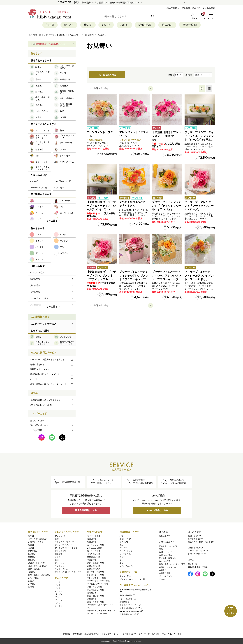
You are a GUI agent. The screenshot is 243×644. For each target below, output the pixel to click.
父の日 (31, 545)
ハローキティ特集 (95, 587)
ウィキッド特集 (94, 536)
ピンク (58, 585)
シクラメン (124, 542)
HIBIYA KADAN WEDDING (132, 611)
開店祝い (32, 560)
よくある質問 (209, 8)
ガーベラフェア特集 (96, 545)
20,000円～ (59, 188)
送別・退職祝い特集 (96, 563)
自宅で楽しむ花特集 (96, 572)
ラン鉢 (58, 557)
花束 (57, 539)
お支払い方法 (165, 561)
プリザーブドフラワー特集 (98, 581)
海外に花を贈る (52, 364)
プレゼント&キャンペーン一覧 (132, 579)
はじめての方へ (172, 8)
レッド (58, 582)
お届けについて (166, 552)
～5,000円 (34, 181)
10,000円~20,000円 (38, 188)
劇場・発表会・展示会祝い (39, 575)
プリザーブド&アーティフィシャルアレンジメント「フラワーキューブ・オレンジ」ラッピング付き (166, 279)
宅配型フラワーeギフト (41, 369)
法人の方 (167, 25)
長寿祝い (32, 572)
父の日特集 (92, 542)
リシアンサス (125, 554)
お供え (124, 25)
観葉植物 (59, 554)
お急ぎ (106, 25)
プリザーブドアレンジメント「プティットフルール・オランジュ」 (166, 206)
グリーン (59, 600)
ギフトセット (60, 566)
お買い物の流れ (166, 555)
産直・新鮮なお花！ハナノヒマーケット (52, 384)
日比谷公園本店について (131, 608)
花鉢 (57, 560)
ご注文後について (195, 539)
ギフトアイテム (61, 569)
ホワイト (59, 603)
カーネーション (126, 551)
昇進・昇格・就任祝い (38, 566)
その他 (162, 579)
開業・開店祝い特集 (96, 596)
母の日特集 (92, 539)
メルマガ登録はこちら (157, 510)
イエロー (59, 588)
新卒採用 (156, 634)
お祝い (31, 581)
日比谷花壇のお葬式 (129, 614)
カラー (122, 557)
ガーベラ (123, 548)
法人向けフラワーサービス (98, 614)
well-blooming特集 (95, 548)
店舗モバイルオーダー (130, 605)
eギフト (69, 25)
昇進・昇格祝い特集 (96, 602)
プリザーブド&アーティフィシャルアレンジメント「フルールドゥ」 (199, 276)
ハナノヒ (52, 379)
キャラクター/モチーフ (64, 542)
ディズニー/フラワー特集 (98, 584)
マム (121, 545)
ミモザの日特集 (94, 554)
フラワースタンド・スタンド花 (68, 572)
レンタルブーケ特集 (96, 575)
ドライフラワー (61, 551)
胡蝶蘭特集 (92, 599)
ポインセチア (125, 539)
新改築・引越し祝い (37, 563)
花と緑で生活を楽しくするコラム (45, 400)
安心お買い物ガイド (191, 8)
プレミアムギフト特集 (97, 578)
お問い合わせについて (197, 554)
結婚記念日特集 (94, 557)
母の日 (88, 25)
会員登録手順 (165, 573)
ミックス (59, 606)
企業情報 (66, 634)
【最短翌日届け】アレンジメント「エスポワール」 (166, 136)
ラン (121, 560)
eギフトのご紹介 (128, 599)
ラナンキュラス (126, 566)
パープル (59, 594)
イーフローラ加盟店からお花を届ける (52, 359)
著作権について (129, 634)
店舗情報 (125, 602)
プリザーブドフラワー (64, 545)
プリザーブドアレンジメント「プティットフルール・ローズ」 (199, 206)
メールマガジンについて (198, 551)
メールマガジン (166, 576)
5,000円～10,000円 (63, 181)
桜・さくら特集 (94, 551)
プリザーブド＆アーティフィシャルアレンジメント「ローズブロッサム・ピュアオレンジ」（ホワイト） (199, 140)
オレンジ (59, 591)
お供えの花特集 (94, 566)
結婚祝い (32, 557)
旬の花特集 (92, 560)
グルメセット (60, 563)
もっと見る (52, 221)
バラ (121, 536)
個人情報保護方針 (92, 634)
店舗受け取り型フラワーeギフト (52, 374)
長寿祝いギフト (94, 593)
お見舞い (32, 584)
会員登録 (163, 570)
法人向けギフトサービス (43, 324)
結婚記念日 (145, 25)
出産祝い (32, 554)
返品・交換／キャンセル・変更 (172, 564)
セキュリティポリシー (111, 634)
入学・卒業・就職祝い (38, 539)
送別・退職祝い (35, 569)
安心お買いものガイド (168, 546)
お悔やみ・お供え (36, 542)
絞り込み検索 (107, 75)
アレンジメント (61, 536)
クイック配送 (125, 576)
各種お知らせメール (167, 567)
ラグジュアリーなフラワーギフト (101, 611)
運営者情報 (77, 634)
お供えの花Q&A (94, 569)
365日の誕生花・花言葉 (41, 405)
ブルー (58, 597)
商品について (165, 549)
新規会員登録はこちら (86, 510)
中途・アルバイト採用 (171, 634)
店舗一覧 (190, 25)
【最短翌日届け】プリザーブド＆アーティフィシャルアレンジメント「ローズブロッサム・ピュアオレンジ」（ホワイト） (101, 209)
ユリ (121, 563)
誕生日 (50, 25)
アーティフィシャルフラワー (67, 548)
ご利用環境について (196, 548)
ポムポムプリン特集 (96, 590)
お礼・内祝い (34, 578)
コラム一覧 (193, 564)
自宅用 (31, 587)
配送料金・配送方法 (167, 558)
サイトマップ (144, 634)
